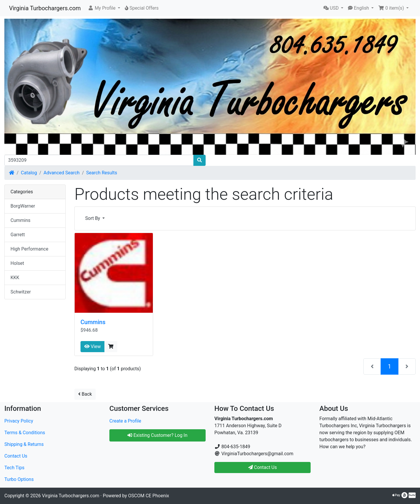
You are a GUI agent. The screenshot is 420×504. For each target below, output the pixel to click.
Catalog (29, 173)
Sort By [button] (93, 218)
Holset (17, 263)
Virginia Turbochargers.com (45, 8)
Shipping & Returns (24, 444)
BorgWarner (23, 206)
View (93, 346)
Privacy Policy (19, 421)
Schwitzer (21, 292)
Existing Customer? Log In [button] (157, 435)
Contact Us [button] (263, 467)
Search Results (102, 173)
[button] (104, 8)
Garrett (18, 235)
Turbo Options (19, 479)
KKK (15, 278)
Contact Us (16, 456)
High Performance (29, 249)
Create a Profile (125, 421)
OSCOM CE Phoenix (149, 496)
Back (85, 394)
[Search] (99, 160)
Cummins (93, 322)
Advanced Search (62, 173)
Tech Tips (14, 468)
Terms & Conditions (25, 433)
